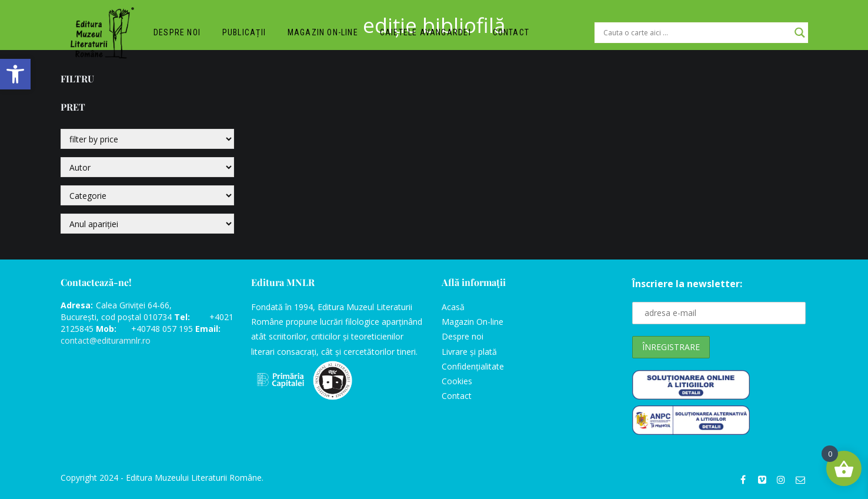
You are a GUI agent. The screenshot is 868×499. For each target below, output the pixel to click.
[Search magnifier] (800, 33)
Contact (513, 33)
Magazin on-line (324, 33)
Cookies (457, 381)
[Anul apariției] (147, 224)
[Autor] (147, 167)
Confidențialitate (473, 366)
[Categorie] (147, 195)
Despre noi (178, 33)
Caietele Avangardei (427, 33)
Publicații (245, 33)
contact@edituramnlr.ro (106, 340)
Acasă (453, 307)
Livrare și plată (469, 352)
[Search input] (696, 33)
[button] (15, 74)
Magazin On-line (473, 322)
